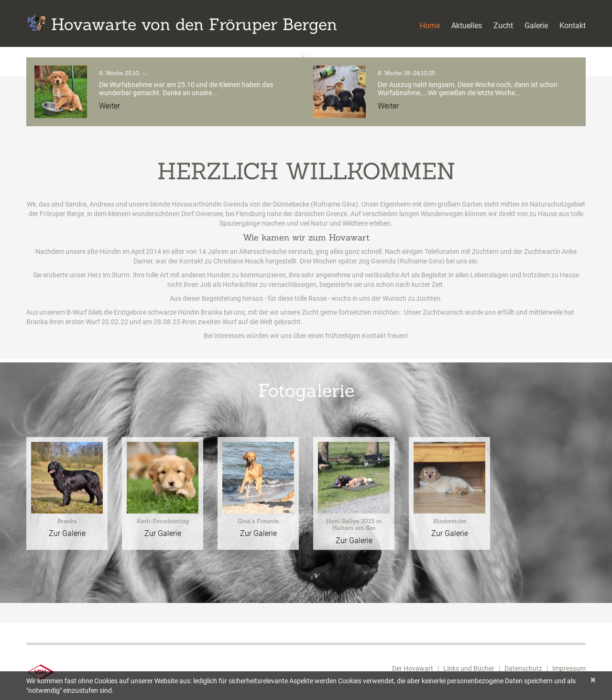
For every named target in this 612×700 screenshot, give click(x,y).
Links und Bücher (469, 668)
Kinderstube (450, 521)
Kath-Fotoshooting (163, 521)
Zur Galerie (67, 533)
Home (430, 26)
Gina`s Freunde (258, 521)
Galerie (536, 26)
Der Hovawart (413, 668)
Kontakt (573, 26)
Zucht (503, 26)
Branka (67, 521)
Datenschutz (523, 668)
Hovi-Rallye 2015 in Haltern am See (354, 524)
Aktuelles (467, 26)
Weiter (109, 106)
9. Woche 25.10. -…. (123, 73)
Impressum (569, 668)
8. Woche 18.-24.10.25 (406, 73)
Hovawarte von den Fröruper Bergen (194, 24)
